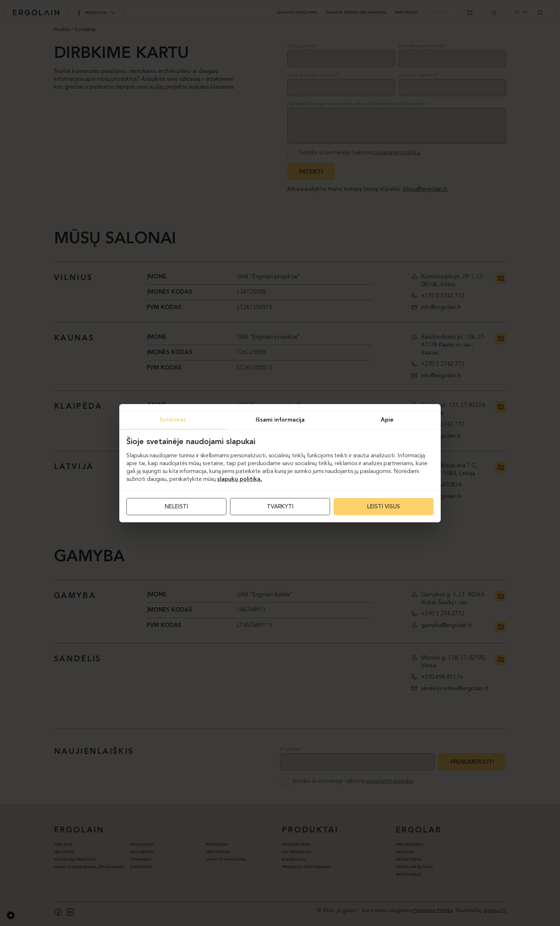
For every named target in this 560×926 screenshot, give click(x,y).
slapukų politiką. (240, 479)
